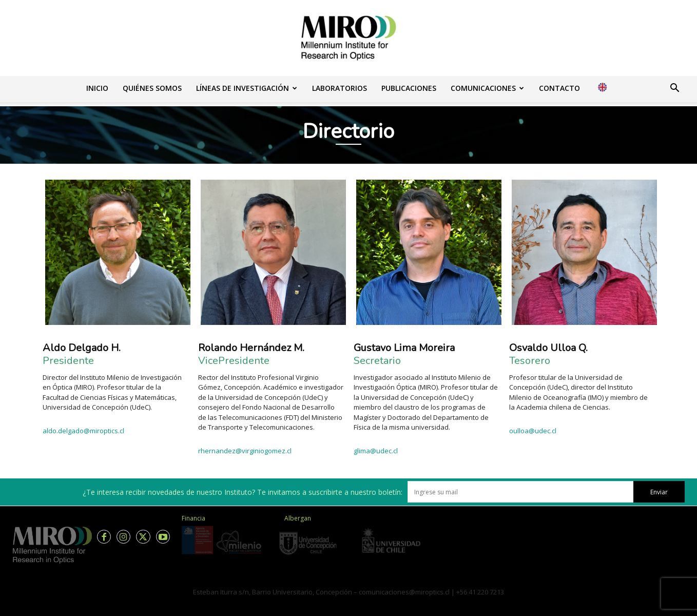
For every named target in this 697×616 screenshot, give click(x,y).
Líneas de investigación (247, 88)
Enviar (659, 492)
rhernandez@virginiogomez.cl (245, 451)
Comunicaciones (487, 88)
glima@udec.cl (376, 451)
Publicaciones (409, 88)
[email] (520, 492)
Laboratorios (340, 88)
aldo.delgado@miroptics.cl (84, 431)
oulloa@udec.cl (533, 431)
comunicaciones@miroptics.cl (404, 592)
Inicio (97, 88)
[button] (674, 89)
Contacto (559, 88)
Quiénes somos (152, 88)
